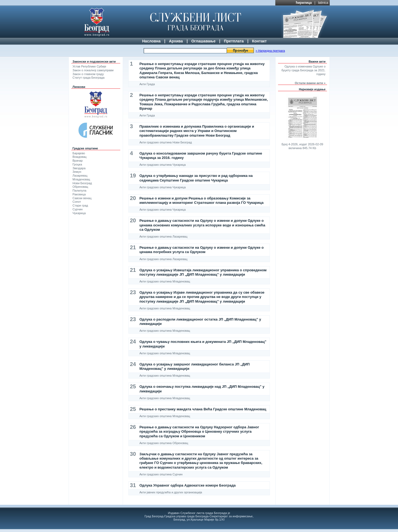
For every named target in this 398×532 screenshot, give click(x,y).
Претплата (234, 41)
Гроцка (77, 164)
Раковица (79, 194)
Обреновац (80, 187)
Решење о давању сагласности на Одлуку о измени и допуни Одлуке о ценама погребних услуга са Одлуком (202, 250)
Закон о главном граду (88, 74)
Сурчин (78, 209)
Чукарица (79, 213)
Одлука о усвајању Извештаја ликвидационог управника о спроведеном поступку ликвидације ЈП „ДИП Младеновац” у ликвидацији (203, 272)
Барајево (79, 153)
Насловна (152, 41)
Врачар (78, 161)
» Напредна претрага (270, 51)
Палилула (80, 190)
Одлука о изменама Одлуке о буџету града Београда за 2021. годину (304, 70)
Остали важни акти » (310, 83)
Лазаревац (80, 176)
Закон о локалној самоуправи (93, 70)
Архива (176, 41)
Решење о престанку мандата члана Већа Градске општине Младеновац (203, 409)
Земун (77, 172)
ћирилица (304, 3)
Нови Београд (82, 183)
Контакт (259, 41)
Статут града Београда (89, 78)
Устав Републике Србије (90, 66)
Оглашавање (203, 41)
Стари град (80, 205)
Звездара (79, 168)
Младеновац (81, 179)
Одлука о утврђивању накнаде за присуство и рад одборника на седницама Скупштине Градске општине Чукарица (196, 178)
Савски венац (82, 198)
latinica (323, 3)
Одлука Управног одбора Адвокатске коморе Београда (188, 485)
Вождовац (80, 157)
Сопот (77, 202)
